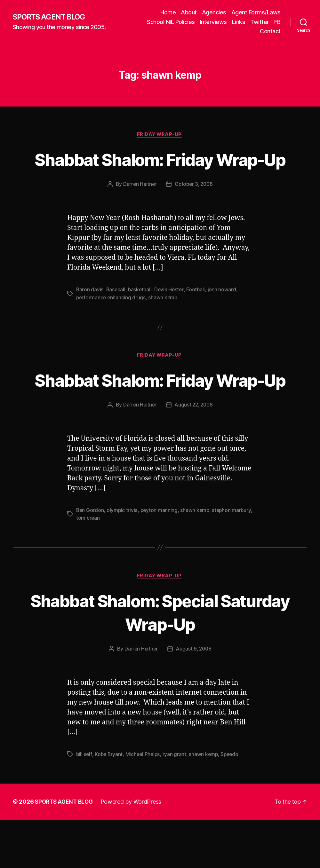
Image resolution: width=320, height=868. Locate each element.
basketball (141, 314)
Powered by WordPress (134, 850)
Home (168, 12)
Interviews (213, 22)
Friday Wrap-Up (160, 135)
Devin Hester (172, 314)
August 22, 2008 (194, 453)
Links (239, 22)
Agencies (214, 12)
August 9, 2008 (194, 697)
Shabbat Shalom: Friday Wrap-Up (160, 171)
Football (199, 314)
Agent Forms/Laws (256, 12)
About (189, 12)
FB (277, 22)
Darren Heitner (139, 208)
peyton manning (160, 558)
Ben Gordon (90, 558)
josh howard (225, 314)
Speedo (233, 802)
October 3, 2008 (194, 208)
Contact (270, 31)
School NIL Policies (171, 22)
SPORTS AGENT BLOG (52, 17)
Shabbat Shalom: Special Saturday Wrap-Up (160, 660)
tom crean (110, 566)
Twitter (260, 22)
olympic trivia (123, 558)
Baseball (117, 314)
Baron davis (90, 314)
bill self (84, 802)
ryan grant (176, 802)
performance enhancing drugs (112, 321)
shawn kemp (164, 321)
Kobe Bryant (109, 802)
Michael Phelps (144, 802)
